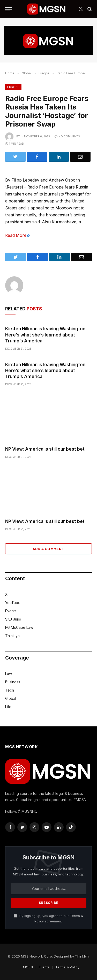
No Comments (67, 136)
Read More (16, 235)
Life (8, 707)
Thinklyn (12, 636)
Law (9, 674)
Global (11, 698)
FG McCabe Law (19, 627)
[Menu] (9, 9)
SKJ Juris (13, 619)
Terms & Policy (67, 967)
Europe (13, 87)
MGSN (28, 967)
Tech (10, 690)
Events (11, 611)
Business (13, 682)
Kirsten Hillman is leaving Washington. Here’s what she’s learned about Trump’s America (46, 335)
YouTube (13, 603)
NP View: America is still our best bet (45, 449)
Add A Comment (48, 549)
